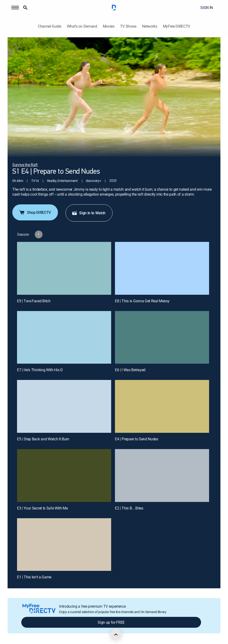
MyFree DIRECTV (177, 26)
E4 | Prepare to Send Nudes (137, 439)
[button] (15, 8)
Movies (109, 26)
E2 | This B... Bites (129, 508)
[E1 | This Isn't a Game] (64, 545)
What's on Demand (82, 26)
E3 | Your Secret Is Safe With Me (42, 508)
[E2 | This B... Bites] (162, 476)
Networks (150, 26)
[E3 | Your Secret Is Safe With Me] (64, 476)
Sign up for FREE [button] (111, 622)
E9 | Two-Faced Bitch (34, 301)
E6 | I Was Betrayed (130, 370)
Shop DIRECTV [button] (35, 212)
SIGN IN (207, 8)
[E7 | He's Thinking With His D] (64, 337)
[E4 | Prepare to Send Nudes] (162, 406)
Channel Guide (50, 26)
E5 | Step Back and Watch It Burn (43, 439)
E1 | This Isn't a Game (34, 577)
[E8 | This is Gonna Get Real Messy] (162, 268)
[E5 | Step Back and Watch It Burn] (64, 406)
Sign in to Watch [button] (89, 213)
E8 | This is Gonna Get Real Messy (142, 301)
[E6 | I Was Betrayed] (162, 337)
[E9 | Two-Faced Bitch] (64, 268)
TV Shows (128, 26)
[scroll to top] (116, 635)
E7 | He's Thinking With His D (40, 370)
